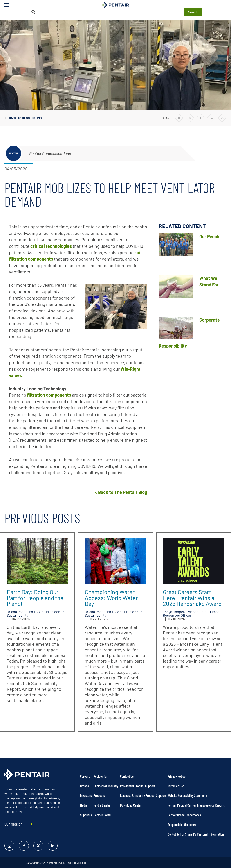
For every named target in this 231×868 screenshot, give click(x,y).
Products (99, 795)
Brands (84, 786)
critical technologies (51, 246)
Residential (100, 776)
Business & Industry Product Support (143, 795)
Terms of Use (176, 786)
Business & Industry (106, 786)
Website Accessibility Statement (187, 795)
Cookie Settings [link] (77, 863)
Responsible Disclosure (182, 824)
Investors (86, 795)
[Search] (33, 12)
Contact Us (127, 776)
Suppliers (86, 815)
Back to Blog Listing (25, 118)
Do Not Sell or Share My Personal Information (196, 834)
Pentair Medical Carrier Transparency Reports (196, 805)
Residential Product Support (138, 786)
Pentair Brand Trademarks (184, 815)
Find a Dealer (102, 805)
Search (193, 12)
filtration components (49, 395)
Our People (210, 236)
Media (84, 805)
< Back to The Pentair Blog (121, 492)
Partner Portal (102, 815)
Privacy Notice (177, 776)
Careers (85, 776)
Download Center (131, 805)
